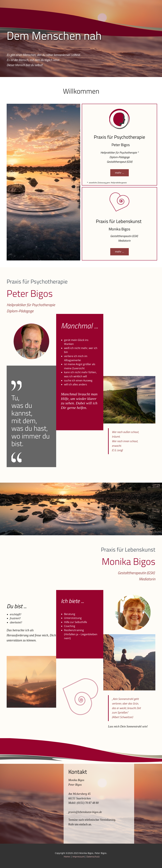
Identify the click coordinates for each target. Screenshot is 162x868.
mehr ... (120, 173)
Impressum (78, 857)
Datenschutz (93, 857)
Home (67, 857)
